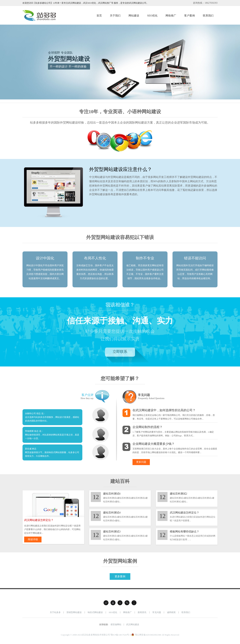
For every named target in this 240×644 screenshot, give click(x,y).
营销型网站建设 (74, 614)
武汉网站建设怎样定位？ (184, 513)
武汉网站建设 (133, 626)
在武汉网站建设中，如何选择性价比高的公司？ (164, 410)
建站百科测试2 (178, 494)
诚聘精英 (171, 614)
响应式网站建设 (95, 614)
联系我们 (186, 614)
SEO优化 (113, 614)
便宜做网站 (116, 626)
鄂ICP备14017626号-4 (121, 636)
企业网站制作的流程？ (147, 427)
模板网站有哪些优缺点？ (184, 532)
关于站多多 (55, 614)
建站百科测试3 (112, 532)
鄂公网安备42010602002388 (148, 636)
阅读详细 (34, 540)
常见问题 (157, 614)
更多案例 (120, 578)
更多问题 (143, 462)
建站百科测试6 (112, 494)
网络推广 (127, 614)
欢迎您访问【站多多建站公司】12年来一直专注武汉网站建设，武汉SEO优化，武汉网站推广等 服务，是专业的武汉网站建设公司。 (85, 3)
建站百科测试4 (112, 513)
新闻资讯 (142, 614)
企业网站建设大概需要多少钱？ (153, 444)
